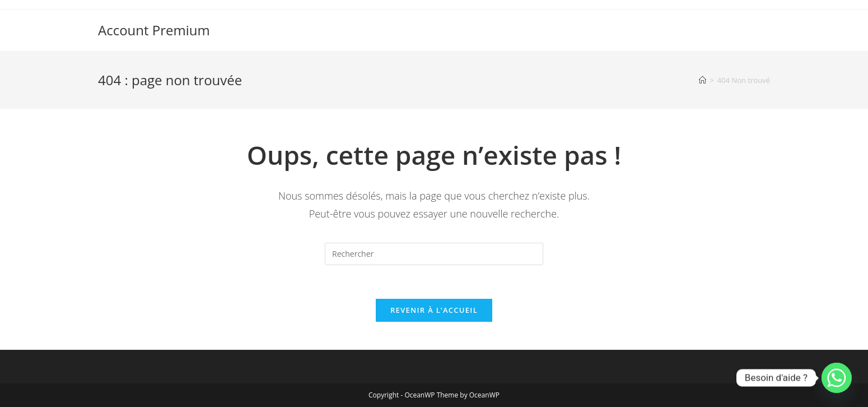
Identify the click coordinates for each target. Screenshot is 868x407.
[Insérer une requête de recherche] (434, 254)
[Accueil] (703, 80)
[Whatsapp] (837, 378)
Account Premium (154, 30)
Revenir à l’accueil (434, 310)
